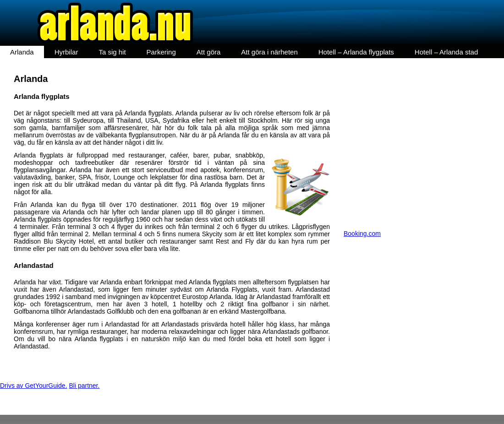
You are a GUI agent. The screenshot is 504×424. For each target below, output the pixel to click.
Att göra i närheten (269, 52)
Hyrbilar (66, 52)
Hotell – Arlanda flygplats (356, 52)
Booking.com (362, 234)
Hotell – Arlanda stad (446, 52)
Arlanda (22, 52)
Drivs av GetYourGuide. (34, 386)
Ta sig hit (112, 52)
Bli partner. (84, 386)
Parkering (161, 52)
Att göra (209, 52)
